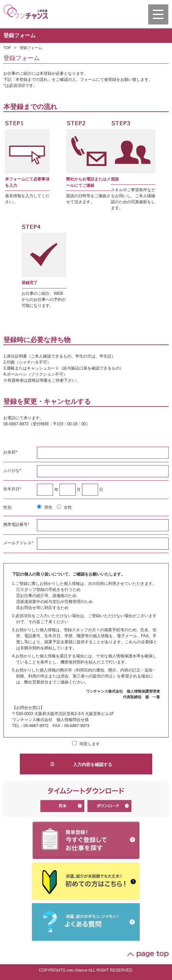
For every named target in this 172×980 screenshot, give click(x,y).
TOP (7, 48)
